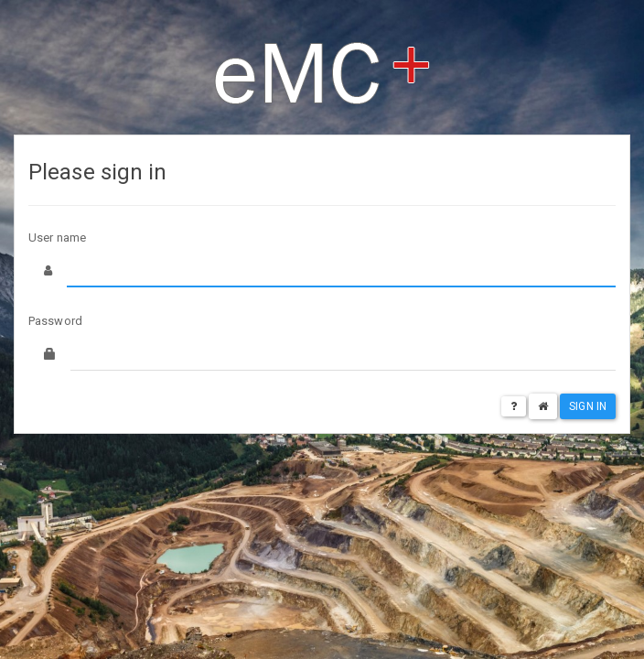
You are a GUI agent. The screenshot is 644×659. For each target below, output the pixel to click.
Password (55, 321)
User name (57, 238)
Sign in (588, 406)
